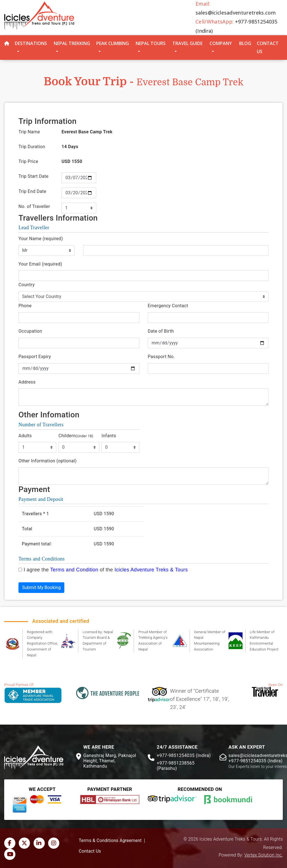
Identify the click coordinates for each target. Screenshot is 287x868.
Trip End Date (32, 191)
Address (27, 382)
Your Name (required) (41, 239)
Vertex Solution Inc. (264, 855)
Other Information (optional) (48, 461)
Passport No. (161, 357)
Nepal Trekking (72, 43)
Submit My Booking (41, 587)
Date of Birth (161, 331)
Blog (245, 43)
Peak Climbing (113, 43)
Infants (109, 436)
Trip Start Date (33, 176)
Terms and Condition (74, 570)
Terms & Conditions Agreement (110, 841)
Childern (76, 436)
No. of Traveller (34, 206)
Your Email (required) (40, 264)
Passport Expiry (35, 357)
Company (221, 43)
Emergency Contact (168, 306)
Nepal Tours (151, 43)
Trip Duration (32, 147)
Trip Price (28, 161)
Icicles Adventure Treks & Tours (151, 570)
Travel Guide (187, 43)
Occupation (30, 331)
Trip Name (29, 132)
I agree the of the (106, 570)
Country (27, 285)
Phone (25, 306)
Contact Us (268, 47)
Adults (25, 436)
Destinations (31, 43)
